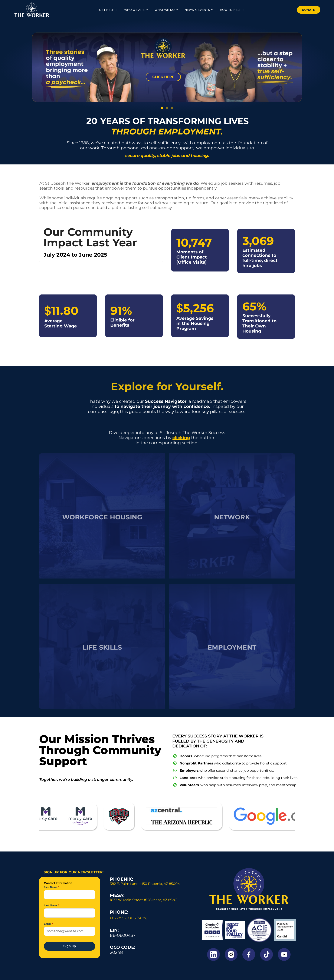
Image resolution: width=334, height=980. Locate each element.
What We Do (166, 10)
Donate (306, 10)
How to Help (232, 10)
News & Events (199, 10)
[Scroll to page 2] (167, 108)
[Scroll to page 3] (173, 108)
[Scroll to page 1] (161, 108)
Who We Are (136, 10)
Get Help (108, 10)
